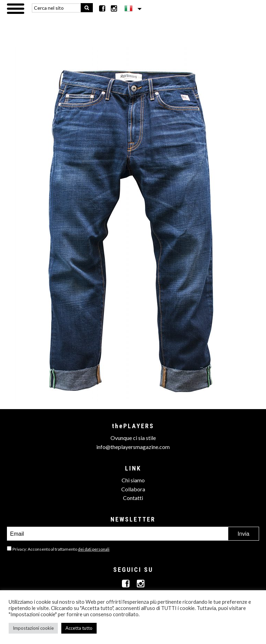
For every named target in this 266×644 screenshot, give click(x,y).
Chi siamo (133, 480)
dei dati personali (94, 549)
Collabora (133, 489)
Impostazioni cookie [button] (33, 628)
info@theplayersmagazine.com (133, 447)
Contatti (133, 498)
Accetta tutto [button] (79, 628)
